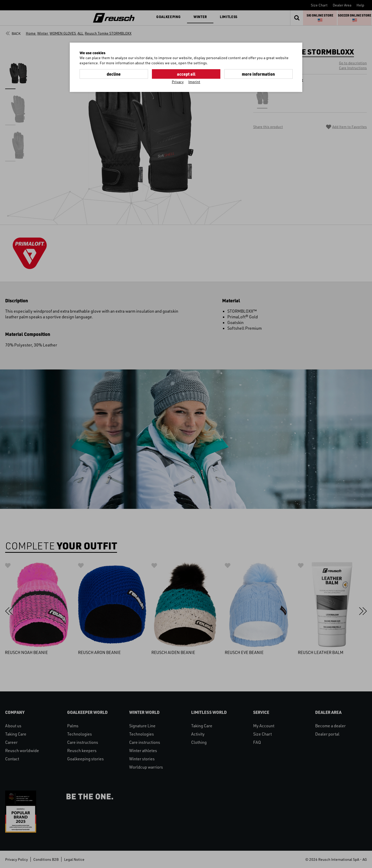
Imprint (194, 82)
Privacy (178, 82)
